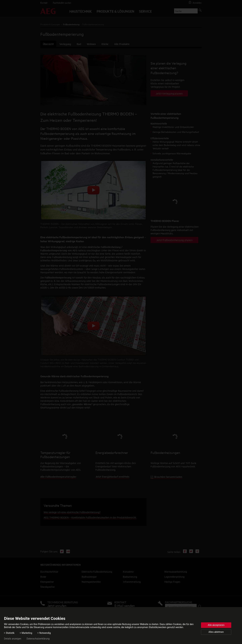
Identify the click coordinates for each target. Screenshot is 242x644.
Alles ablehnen (216, 632)
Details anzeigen (13, 639)
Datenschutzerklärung (38, 639)
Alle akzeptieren (216, 625)
